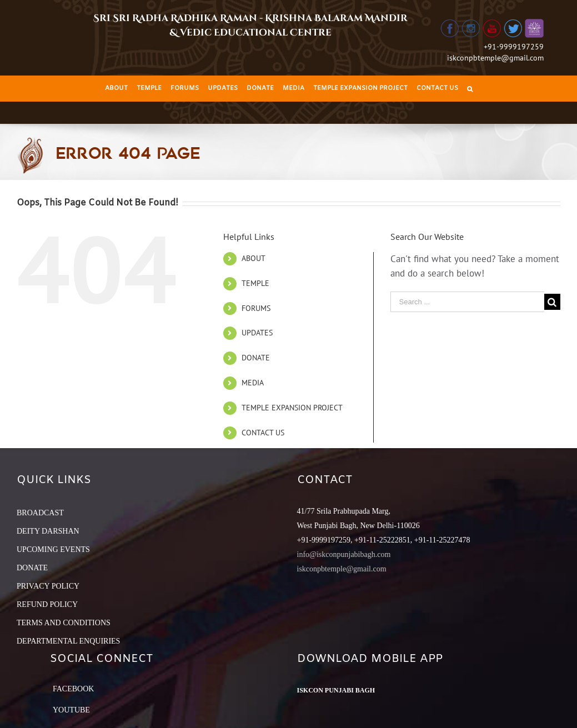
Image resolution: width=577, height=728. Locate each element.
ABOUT (254, 258)
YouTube (71, 710)
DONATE (256, 358)
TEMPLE (255, 283)
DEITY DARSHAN (48, 531)
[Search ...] (467, 302)
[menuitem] (116, 89)
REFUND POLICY (47, 604)
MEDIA (253, 383)
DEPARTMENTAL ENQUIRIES (68, 641)
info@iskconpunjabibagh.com (344, 554)
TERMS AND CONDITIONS (64, 623)
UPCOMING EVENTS (53, 549)
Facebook (73, 689)
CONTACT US (263, 433)
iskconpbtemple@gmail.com (495, 58)
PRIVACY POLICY (48, 586)
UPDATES (257, 333)
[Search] (470, 89)
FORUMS (256, 308)
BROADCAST (40, 513)
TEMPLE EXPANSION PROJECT (292, 408)
